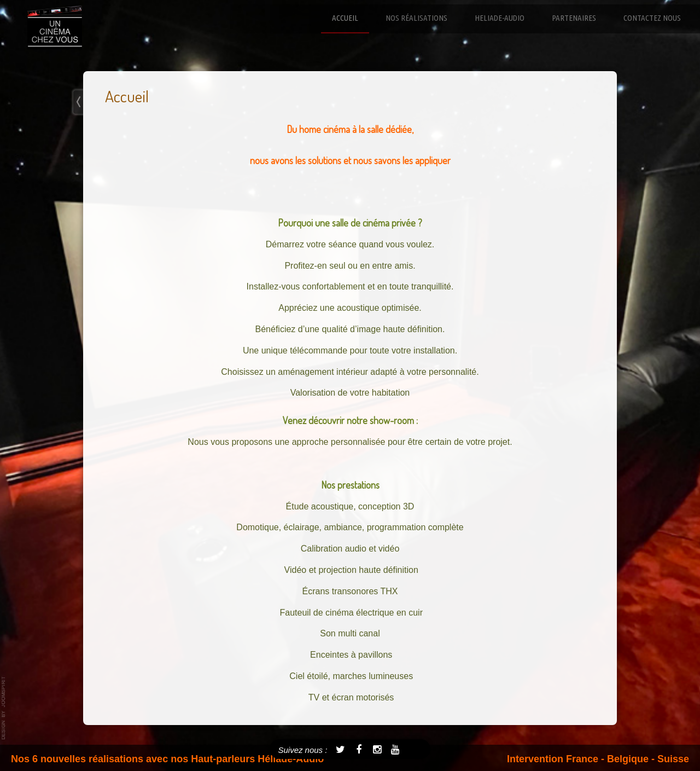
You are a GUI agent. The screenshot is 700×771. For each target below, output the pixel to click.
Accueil (345, 18)
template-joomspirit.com (4, 708)
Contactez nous (652, 18)
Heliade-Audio (500, 18)
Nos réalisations (416, 18)
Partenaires (574, 18)
